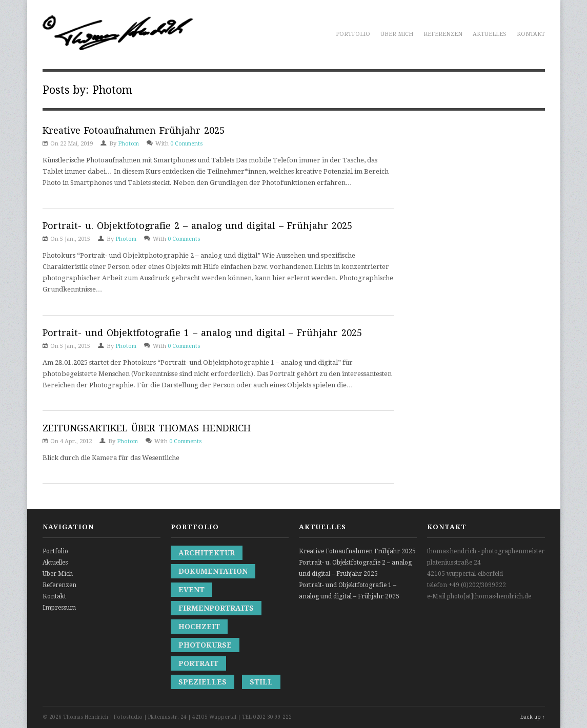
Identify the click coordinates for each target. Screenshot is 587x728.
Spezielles (203, 682)
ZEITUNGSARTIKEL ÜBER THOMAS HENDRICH (147, 428)
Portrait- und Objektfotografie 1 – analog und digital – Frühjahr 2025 (202, 333)
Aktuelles (490, 34)
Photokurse (205, 645)
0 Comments (187, 144)
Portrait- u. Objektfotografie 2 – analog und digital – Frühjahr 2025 (197, 226)
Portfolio (353, 34)
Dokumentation (213, 571)
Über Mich (397, 34)
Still (261, 682)
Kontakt (531, 34)
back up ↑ (533, 717)
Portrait (198, 663)
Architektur (207, 553)
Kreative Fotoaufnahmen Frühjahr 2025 (134, 130)
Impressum (59, 608)
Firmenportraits (216, 608)
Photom (128, 144)
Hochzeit (199, 627)
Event (191, 590)
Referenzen (443, 34)
